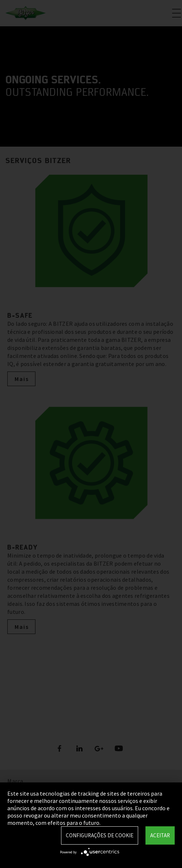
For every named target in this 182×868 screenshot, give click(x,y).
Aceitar (160, 835)
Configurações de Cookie (100, 835)
